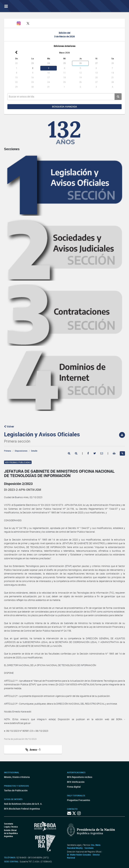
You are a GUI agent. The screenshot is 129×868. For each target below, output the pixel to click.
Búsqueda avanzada (64, 107)
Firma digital (74, 787)
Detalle (34, 451)
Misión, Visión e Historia (17, 777)
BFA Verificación (76, 782)
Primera (8, 451)
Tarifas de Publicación (16, 790)
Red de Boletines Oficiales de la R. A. (23, 804)
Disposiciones (21, 451)
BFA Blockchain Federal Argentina (22, 809)
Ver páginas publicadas (18, 462)
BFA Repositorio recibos (80, 777)
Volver (9, 426)
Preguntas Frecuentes (79, 800)
